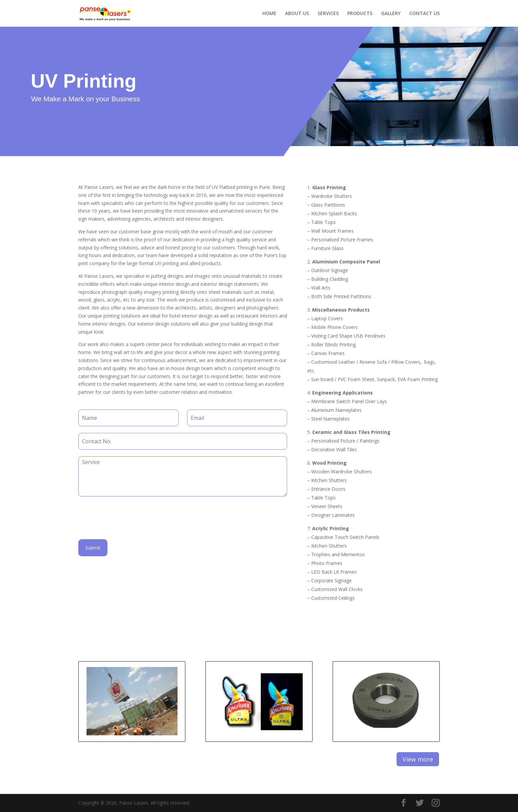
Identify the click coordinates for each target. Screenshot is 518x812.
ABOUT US (297, 14)
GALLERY (391, 14)
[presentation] (129, 528)
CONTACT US (424, 14)
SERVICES (328, 14)
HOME (269, 14)
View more (418, 759)
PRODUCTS (360, 14)
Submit (93, 548)
